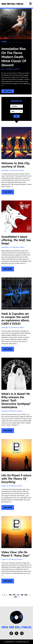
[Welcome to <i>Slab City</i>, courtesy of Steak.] (16, 161)
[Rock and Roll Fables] (12, 4)
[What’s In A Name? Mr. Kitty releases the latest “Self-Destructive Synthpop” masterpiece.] (16, 395)
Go (16, 116)
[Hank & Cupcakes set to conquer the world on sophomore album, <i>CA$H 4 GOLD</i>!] (16, 315)
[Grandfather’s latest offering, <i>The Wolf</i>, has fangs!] (16, 236)
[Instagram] (22, 633)
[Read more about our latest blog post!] (8, 91)
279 (14, 595)
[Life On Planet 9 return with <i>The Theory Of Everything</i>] (16, 475)
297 (15, 597)
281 (22, 595)
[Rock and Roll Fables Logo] (16, 620)
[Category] (17, 106)
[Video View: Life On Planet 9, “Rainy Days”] (16, 550)
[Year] (17, 111)
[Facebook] (11, 633)
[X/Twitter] (17, 633)
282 (26, 595)
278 (10, 595)
